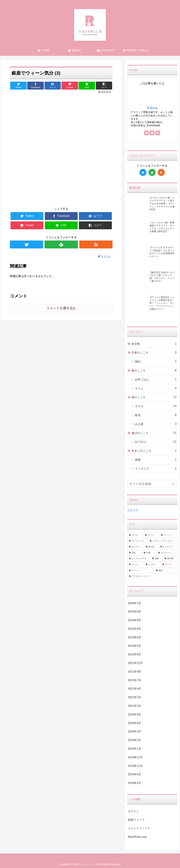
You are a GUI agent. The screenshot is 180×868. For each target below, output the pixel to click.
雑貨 (156, 460)
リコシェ (152, 108)
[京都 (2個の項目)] (149, 553)
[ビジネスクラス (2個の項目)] (139, 559)
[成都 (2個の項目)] (156, 559)
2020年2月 (135, 740)
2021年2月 (135, 706)
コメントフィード (139, 828)
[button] (174, 484)
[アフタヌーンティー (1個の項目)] (152, 576)
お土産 (156, 424)
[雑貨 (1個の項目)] (166, 571)
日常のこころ (154, 353)
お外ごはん (156, 379)
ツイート (133, 510)
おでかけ (156, 442)
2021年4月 (135, 689)
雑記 (156, 362)
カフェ (156, 388)
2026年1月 (135, 603)
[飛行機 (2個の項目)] (170, 559)
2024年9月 (135, 620)
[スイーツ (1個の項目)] (141, 571)
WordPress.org (137, 837)
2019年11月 (135, 766)
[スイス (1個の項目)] (135, 565)
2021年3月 (135, 697)
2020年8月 (135, 723)
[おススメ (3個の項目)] (135, 547)
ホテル (156, 406)
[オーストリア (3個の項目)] (138, 541)
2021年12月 (135, 663)
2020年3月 (135, 731)
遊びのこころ (154, 433)
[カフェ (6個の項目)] (151, 535)
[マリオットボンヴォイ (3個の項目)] (163, 541)
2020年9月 (135, 714)
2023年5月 (135, 646)
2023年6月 (135, 637)
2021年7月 (135, 680)
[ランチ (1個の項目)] (169, 565)
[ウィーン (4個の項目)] (168, 535)
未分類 (154, 344)
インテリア (156, 469)
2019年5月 (135, 774)
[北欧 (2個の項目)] (134, 553)
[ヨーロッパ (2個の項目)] (167, 553)
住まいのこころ (154, 451)
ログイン (133, 811)
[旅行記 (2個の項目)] (151, 547)
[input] (152, 484)
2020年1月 (135, 749)
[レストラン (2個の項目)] (168, 547)
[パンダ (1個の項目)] (152, 565)
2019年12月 (135, 757)
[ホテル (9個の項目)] (135, 535)
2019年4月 (135, 783)
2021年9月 (135, 672)
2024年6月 (135, 629)
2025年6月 (135, 612)
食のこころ (154, 371)
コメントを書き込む (61, 308)
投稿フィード (136, 820)
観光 (156, 415)
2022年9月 (135, 654)
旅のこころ (154, 397)
